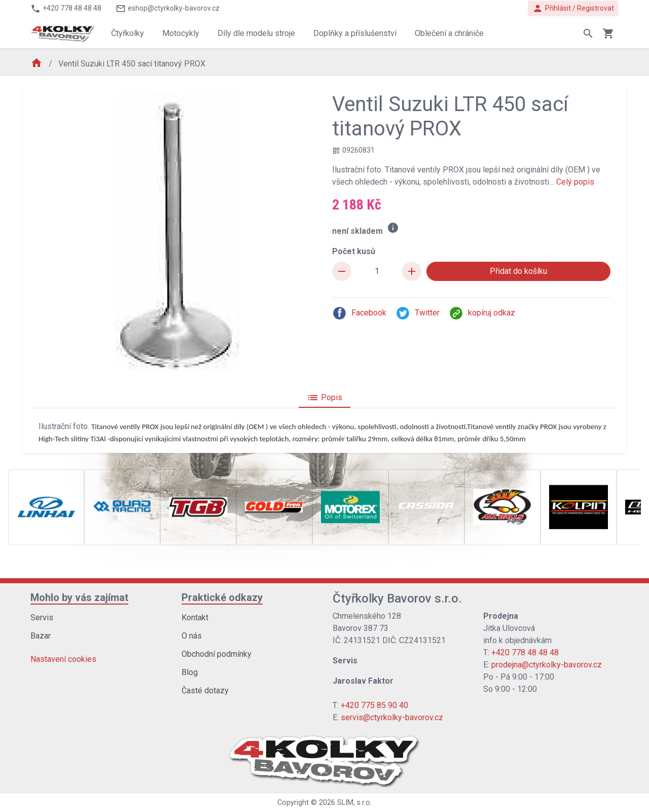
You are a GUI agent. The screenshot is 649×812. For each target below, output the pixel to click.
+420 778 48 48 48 (525, 652)
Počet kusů (354, 251)
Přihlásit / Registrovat (573, 8)
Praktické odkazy (222, 597)
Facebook (359, 313)
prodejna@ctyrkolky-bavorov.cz (547, 665)
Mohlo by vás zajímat (79, 597)
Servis (42, 617)
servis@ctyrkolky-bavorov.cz (392, 717)
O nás (192, 636)
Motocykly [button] (181, 33)
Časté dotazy (205, 691)
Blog (190, 672)
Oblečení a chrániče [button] (449, 33)
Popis (324, 398)
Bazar (41, 636)
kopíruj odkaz (482, 313)
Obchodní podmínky (217, 654)
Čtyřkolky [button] (128, 33)
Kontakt (195, 617)
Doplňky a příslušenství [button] (355, 33)
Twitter (418, 313)
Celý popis (575, 182)
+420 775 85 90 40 (374, 705)
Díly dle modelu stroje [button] (256, 33)
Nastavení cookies (63, 659)
